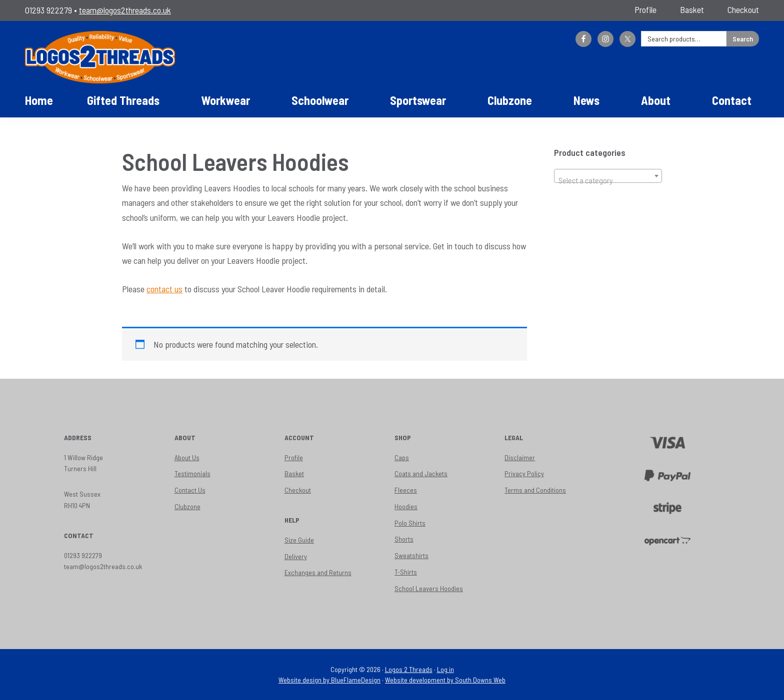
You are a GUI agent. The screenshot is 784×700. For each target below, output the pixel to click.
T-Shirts (406, 572)
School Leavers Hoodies (429, 588)
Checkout (298, 490)
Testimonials (192, 473)
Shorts (404, 539)
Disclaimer (520, 457)
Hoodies (406, 506)
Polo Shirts (410, 523)
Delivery (296, 556)
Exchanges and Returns (318, 572)
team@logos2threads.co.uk (125, 10)
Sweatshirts (411, 555)
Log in (445, 669)
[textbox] (608, 180)
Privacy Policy (524, 473)
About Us (187, 457)
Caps (402, 457)
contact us (164, 289)
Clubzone (187, 506)
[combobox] (608, 176)
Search (743, 39)
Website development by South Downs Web (445, 680)
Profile (294, 457)
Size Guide (299, 540)
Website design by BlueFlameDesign (329, 680)
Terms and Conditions (535, 490)
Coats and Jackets (421, 473)
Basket (294, 473)
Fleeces (406, 490)
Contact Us (190, 490)
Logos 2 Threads (409, 669)
